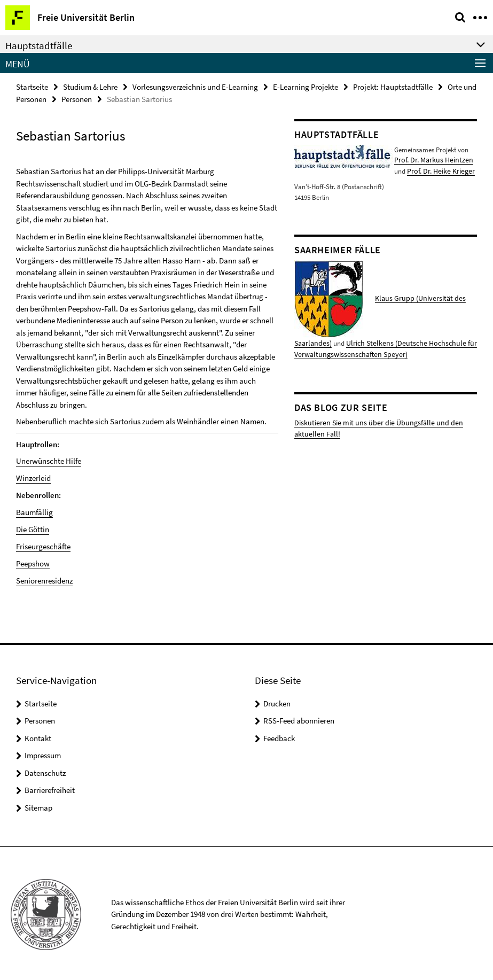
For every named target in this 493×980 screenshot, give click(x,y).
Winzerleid (33, 477)
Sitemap (38, 806)
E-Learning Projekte (306, 87)
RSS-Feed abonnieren (299, 718)
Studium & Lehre (90, 87)
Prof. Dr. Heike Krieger (439, 170)
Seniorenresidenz (44, 578)
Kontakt (38, 736)
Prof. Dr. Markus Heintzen (430, 160)
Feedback (279, 736)
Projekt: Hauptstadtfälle (393, 87)
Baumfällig (34, 511)
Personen (77, 99)
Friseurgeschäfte (43, 545)
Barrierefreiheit (50, 788)
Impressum (43, 753)
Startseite (32, 87)
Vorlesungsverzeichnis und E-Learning (195, 87)
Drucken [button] (277, 701)
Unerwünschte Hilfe (49, 461)
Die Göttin (33, 528)
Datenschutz (45, 771)
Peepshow (33, 562)
